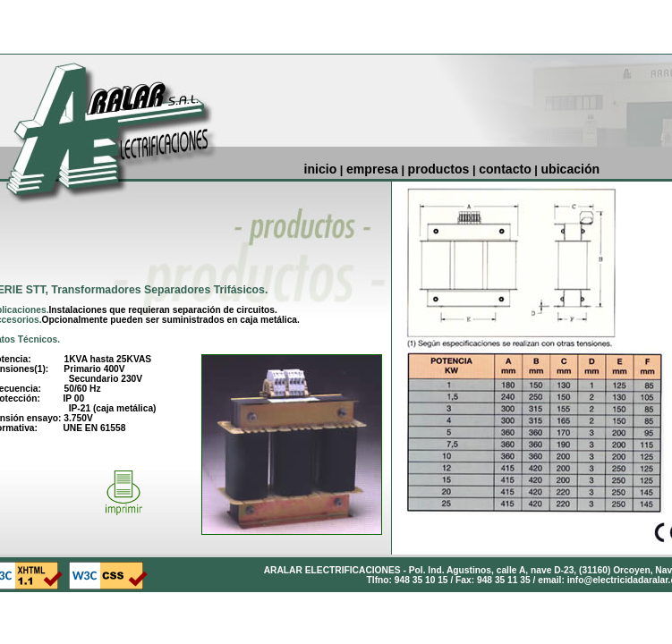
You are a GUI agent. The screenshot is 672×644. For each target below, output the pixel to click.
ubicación (571, 169)
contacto (505, 169)
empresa (372, 169)
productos (439, 169)
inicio (321, 169)
